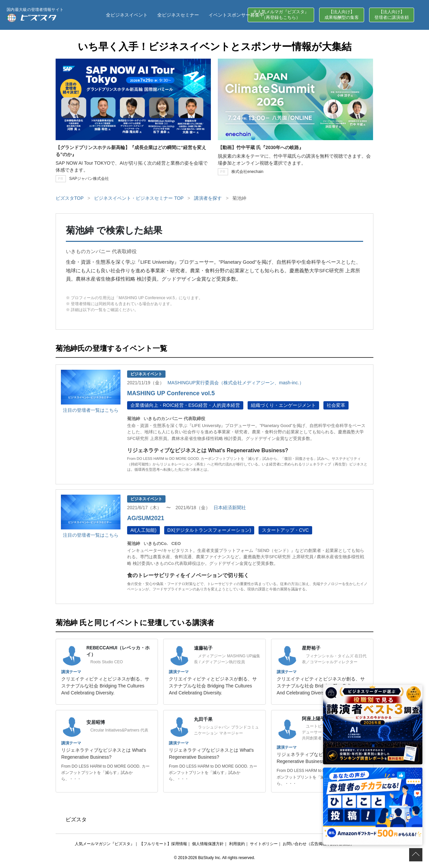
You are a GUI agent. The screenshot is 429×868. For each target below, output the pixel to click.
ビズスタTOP (70, 198)
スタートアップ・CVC (285, 530)
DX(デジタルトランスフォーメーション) (209, 530)
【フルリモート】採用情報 (163, 844)
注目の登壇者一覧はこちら (91, 410)
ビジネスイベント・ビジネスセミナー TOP (139, 198)
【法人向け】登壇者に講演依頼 (392, 15)
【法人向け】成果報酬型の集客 (342, 15)
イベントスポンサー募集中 (236, 15)
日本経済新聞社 (230, 508)
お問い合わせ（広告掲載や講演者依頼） (318, 844)
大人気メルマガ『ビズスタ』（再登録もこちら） (281, 15)
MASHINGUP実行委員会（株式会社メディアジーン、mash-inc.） (236, 383)
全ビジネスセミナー (178, 15)
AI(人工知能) (143, 530)
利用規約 (237, 844)
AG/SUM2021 (146, 518)
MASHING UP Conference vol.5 (171, 393)
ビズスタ (76, 819)
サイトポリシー (264, 844)
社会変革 (336, 405)
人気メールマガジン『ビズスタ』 (105, 844)
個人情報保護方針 (208, 844)
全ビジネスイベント (127, 15)
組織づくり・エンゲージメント (283, 405)
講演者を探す (208, 198)
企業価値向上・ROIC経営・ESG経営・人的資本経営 (185, 405)
